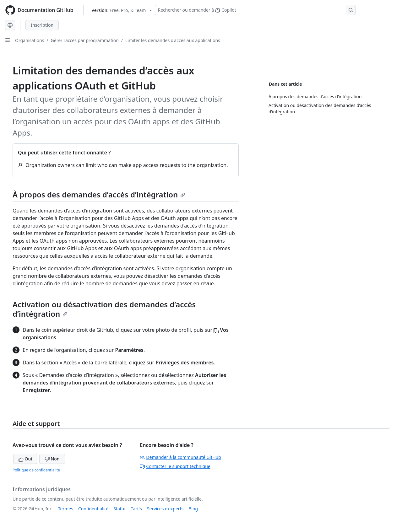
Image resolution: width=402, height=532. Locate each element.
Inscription (42, 25)
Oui (25, 459)
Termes (66, 509)
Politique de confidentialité (36, 470)
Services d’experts (165, 509)
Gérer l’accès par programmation (85, 40)
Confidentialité (93, 509)
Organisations (30, 40)
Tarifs (136, 509)
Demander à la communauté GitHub (180, 457)
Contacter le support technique (175, 466)
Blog (193, 509)
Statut (120, 509)
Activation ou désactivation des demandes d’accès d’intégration (104, 309)
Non (52, 459)
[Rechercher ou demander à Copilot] (255, 10)
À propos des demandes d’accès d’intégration (99, 194)
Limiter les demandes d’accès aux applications (173, 40)
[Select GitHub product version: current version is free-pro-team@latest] (122, 10)
